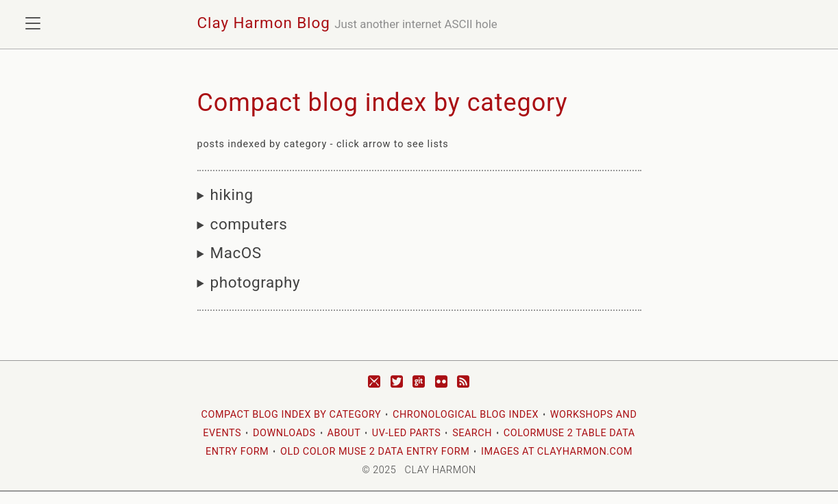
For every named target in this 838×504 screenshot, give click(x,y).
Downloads (284, 433)
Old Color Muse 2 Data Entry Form (375, 452)
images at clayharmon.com (557, 452)
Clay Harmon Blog (264, 23)
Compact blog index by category (292, 415)
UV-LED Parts (406, 433)
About (344, 433)
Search (472, 433)
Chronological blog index (466, 415)
